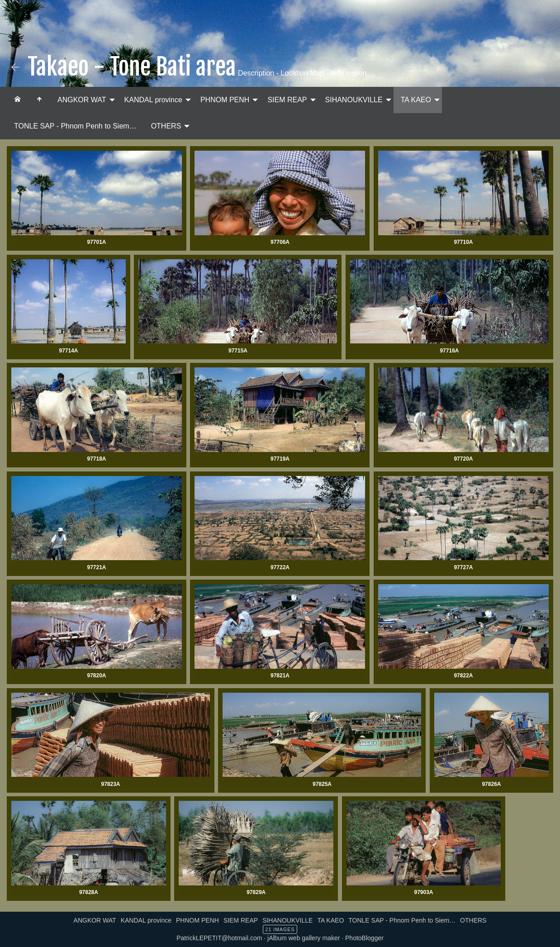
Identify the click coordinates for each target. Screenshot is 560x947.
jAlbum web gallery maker (304, 938)
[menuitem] (18, 100)
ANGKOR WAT (82, 100)
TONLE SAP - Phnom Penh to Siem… (75, 126)
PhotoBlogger (364, 938)
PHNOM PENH (225, 100)
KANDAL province (153, 100)
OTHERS (166, 126)
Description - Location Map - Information (301, 73)
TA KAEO (416, 100)
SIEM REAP (287, 100)
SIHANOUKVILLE (354, 100)
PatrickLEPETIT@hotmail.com (219, 938)
